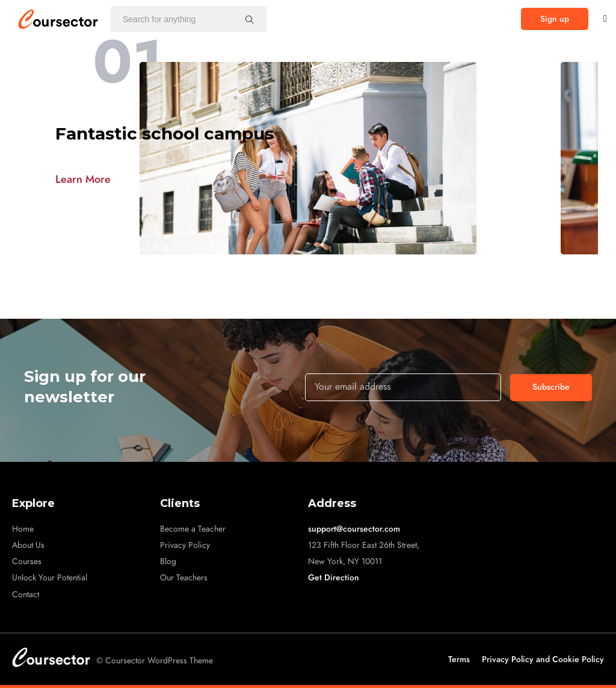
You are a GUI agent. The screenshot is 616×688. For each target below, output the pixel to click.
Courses (27, 561)
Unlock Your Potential (50, 578)
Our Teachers (184, 578)
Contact (26, 594)
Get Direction (334, 578)
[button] (555, 19)
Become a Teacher (193, 529)
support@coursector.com (354, 529)
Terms (459, 659)
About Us (28, 545)
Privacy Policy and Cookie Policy (543, 659)
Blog (168, 561)
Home (23, 529)
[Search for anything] (250, 19)
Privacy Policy (185, 545)
